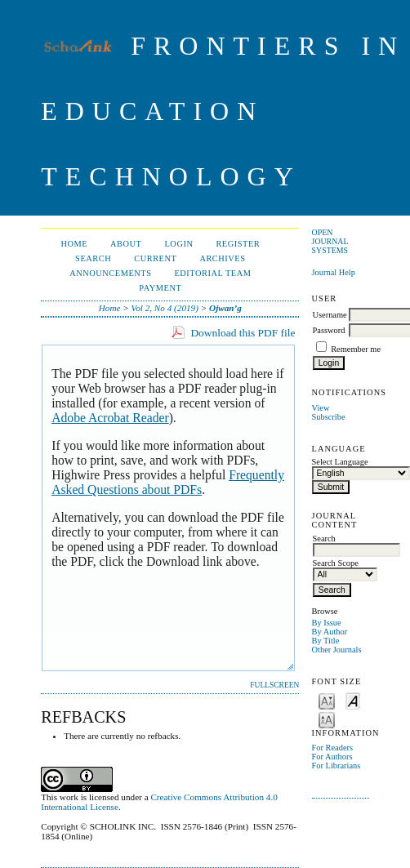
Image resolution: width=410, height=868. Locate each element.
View (321, 408)
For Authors (332, 757)
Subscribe (329, 417)
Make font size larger (327, 719)
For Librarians (336, 766)
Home (74, 244)
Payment (160, 288)
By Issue (327, 623)
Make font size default (353, 700)
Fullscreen (274, 685)
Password (329, 330)
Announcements (110, 273)
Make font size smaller (327, 700)
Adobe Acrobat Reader (110, 418)
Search (93, 258)
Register (238, 244)
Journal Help (334, 272)
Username (330, 315)
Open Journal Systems (330, 241)
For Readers (333, 748)
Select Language (340, 462)
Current (155, 258)
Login (178, 244)
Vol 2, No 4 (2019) (165, 308)
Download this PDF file (243, 333)
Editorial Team (212, 273)
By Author (330, 632)
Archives (222, 258)
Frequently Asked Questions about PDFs (168, 482)
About (126, 244)
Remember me (356, 349)
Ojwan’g (225, 308)
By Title (326, 641)
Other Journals (337, 650)
